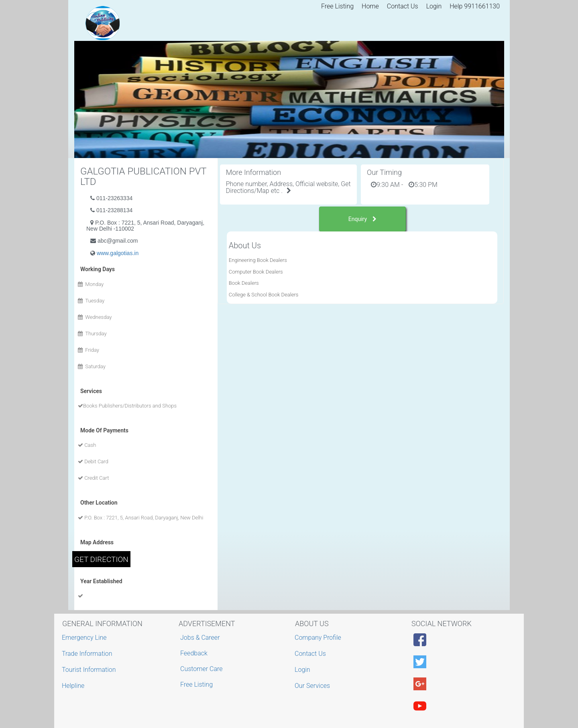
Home (370, 6)
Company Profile (319, 638)
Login (434, 6)
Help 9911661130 (475, 6)
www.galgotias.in (118, 253)
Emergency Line (85, 638)
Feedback (194, 653)
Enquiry (362, 219)
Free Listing (337, 6)
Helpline (74, 686)
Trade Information (88, 654)
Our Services (313, 686)
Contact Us (403, 6)
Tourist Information (90, 670)
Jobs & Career (200, 638)
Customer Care (201, 669)
